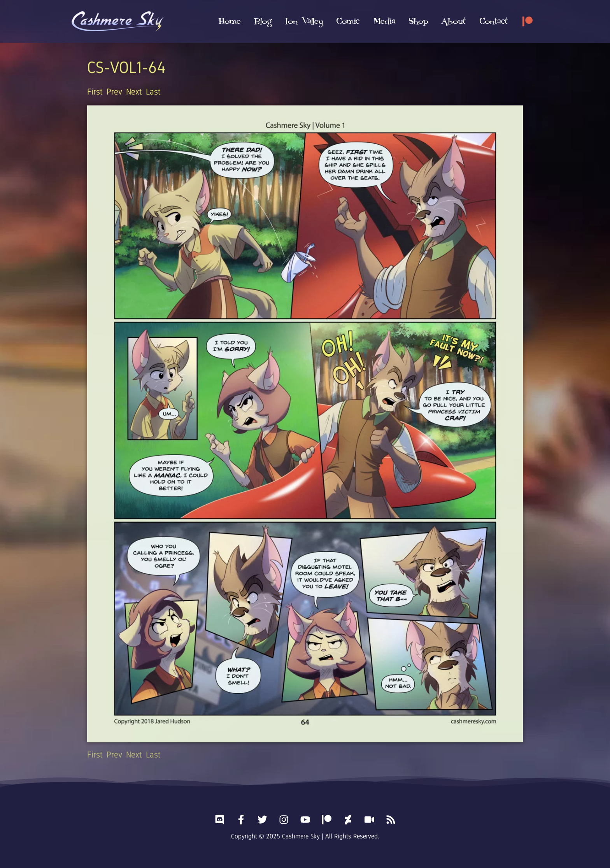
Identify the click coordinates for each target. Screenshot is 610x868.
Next (134, 92)
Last (153, 92)
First (95, 92)
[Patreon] (528, 21)
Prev (114, 92)
